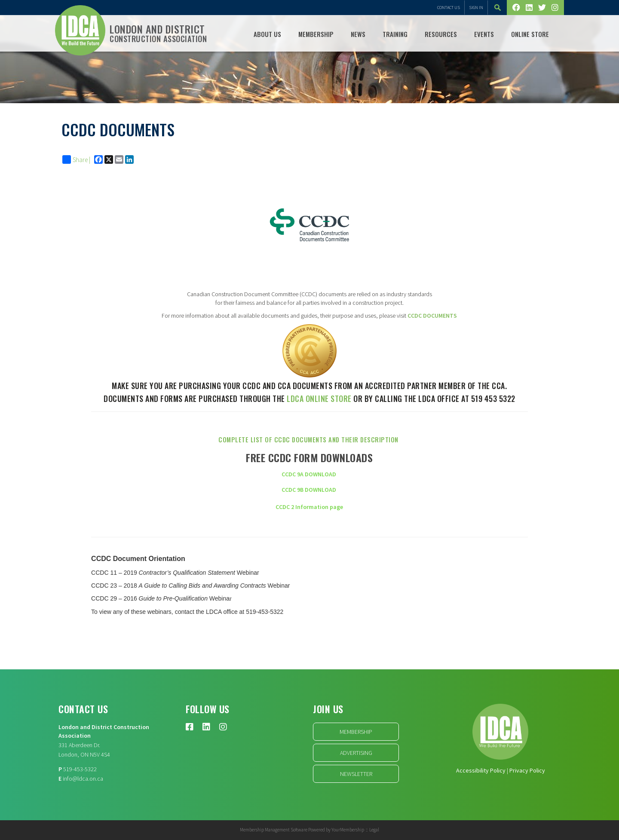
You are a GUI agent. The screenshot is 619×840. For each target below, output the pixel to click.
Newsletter (356, 774)
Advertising (356, 753)
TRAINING (395, 34)
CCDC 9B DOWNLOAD (309, 490)
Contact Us (449, 8)
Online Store (530, 34)
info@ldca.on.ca (83, 779)
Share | (76, 159)
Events (484, 34)
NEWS (358, 34)
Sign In (476, 8)
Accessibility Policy (481, 770)
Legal (374, 830)
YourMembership (348, 830)
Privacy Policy (527, 770)
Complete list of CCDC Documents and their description (309, 440)
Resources (441, 34)
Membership (316, 34)
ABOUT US (267, 34)
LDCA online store (319, 399)
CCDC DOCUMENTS (432, 316)
